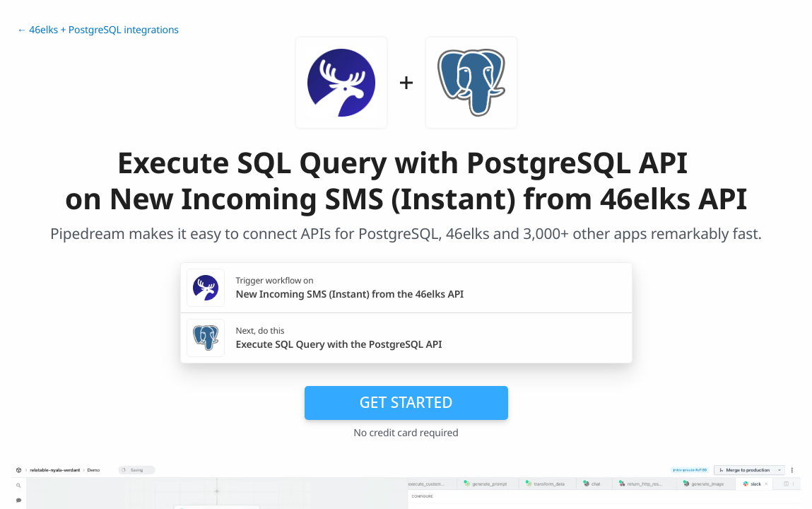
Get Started (406, 402)
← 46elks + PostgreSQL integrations (98, 30)
